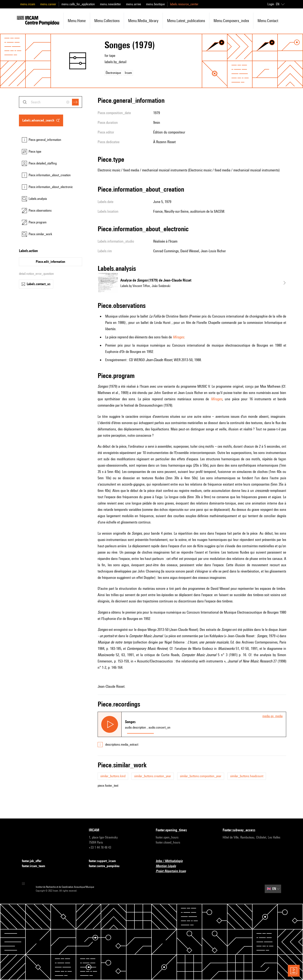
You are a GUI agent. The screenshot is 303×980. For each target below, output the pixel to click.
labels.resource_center (184, 4)
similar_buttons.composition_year (201, 776)
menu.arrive (134, 4)
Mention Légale (168, 866)
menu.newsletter (110, 4)
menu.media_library (143, 21)
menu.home (77, 21)
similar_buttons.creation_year (153, 776)
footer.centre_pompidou (107, 866)
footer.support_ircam (105, 861)
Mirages (178, 337)
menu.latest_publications (186, 21)
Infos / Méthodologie (172, 861)
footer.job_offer (34, 861)
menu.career (48, 4)
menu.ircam (28, 4)
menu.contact (268, 21)
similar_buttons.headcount (247, 776)
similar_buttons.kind (113, 776)
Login (271, 4)
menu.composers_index (231, 21)
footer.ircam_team (36, 866)
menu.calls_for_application (78, 4)
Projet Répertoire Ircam (173, 871)
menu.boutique (155, 4)
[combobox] (50, 102)
